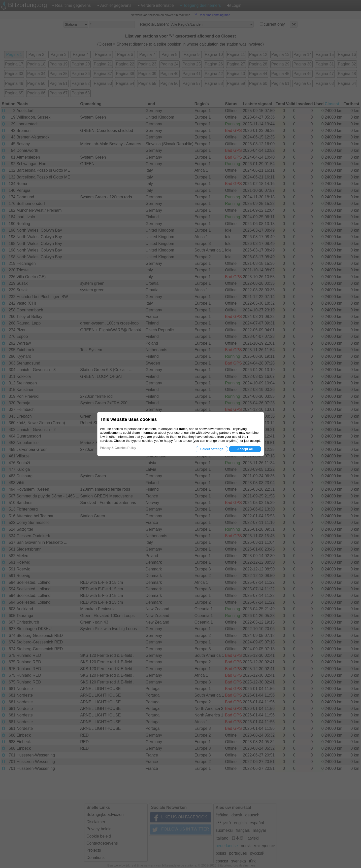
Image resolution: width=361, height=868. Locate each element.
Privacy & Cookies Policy (118, 448)
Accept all (245, 449)
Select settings (212, 449)
